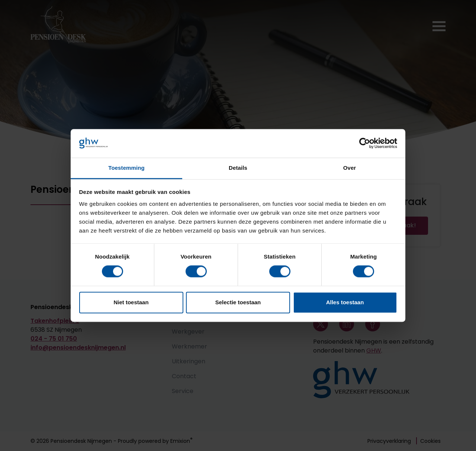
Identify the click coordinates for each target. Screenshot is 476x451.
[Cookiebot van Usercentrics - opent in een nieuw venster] (365, 143)
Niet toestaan (131, 302)
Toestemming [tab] (126, 168)
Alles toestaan (345, 302)
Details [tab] (238, 168)
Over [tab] (350, 168)
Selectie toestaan (238, 302)
